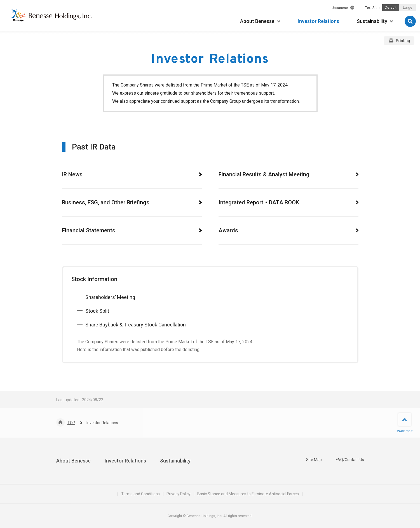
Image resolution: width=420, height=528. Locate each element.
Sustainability (175, 461)
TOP (71, 423)
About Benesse (73, 461)
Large (408, 7)
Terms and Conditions (140, 494)
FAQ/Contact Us (350, 460)
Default (391, 7)
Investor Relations (125, 461)
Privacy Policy (179, 494)
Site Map (314, 460)
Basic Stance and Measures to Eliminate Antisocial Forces (248, 494)
